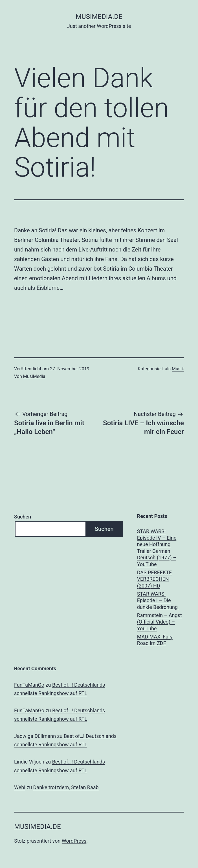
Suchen (23, 517)
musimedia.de (99, 17)
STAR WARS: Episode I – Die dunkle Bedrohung (158, 600)
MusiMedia (34, 376)
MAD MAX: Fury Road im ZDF (155, 640)
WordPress (74, 841)
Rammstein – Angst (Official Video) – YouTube (159, 622)
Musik (178, 369)
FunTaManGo (29, 685)
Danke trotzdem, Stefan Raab (66, 787)
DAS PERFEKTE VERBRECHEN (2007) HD (155, 579)
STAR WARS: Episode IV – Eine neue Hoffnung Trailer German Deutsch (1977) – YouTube (157, 548)
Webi (20, 787)
